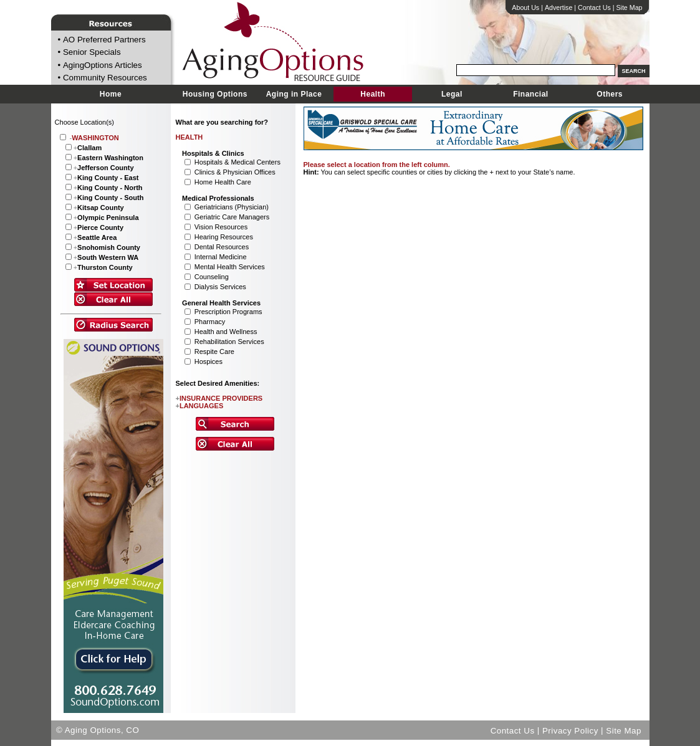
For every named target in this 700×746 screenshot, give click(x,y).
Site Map (629, 7)
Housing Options (215, 94)
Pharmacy (210, 322)
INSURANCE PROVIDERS (219, 398)
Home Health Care (223, 182)
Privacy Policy (570, 730)
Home (111, 94)
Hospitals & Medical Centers (237, 162)
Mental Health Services (230, 267)
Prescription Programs (228, 312)
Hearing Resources (224, 237)
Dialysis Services (220, 287)
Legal (452, 94)
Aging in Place (294, 94)
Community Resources (105, 78)
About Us (525, 7)
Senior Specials (92, 53)
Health (373, 94)
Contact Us (594, 7)
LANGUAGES (200, 406)
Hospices (209, 361)
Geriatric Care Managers (232, 217)
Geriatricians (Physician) (232, 207)
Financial (531, 94)
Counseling (212, 277)
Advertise (559, 7)
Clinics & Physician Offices (235, 172)
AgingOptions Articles (103, 65)
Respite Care (214, 351)
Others (610, 94)
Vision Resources (221, 227)
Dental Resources (222, 247)
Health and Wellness (226, 332)
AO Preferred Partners (104, 40)
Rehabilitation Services (229, 342)
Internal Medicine (221, 257)
